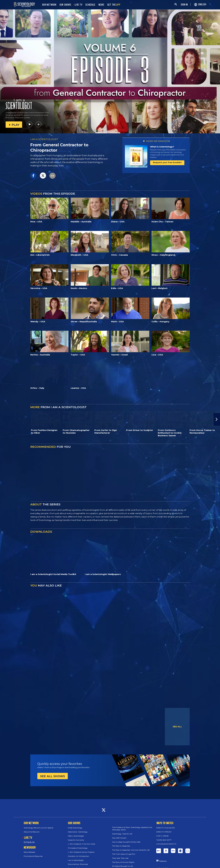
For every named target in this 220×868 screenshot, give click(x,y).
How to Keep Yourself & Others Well (126, 842)
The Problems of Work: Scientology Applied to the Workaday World (132, 829)
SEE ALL (177, 727)
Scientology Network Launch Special (38, 828)
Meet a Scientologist (76, 836)
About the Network (32, 832)
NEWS (101, 5)
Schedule (29, 842)
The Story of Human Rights (123, 862)
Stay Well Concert (119, 838)
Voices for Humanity (76, 840)
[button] (217, 419)
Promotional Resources (33, 856)
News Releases (29, 852)
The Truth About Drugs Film (124, 854)
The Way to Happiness (121, 846)
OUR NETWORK (49, 5)
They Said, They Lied (120, 858)
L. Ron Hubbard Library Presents (81, 852)
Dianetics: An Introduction (79, 856)
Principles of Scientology (78, 848)
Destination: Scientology (78, 832)
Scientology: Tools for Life (122, 834)
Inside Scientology (75, 828)
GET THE (114, 5)
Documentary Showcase (78, 864)
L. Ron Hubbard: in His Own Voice (82, 844)
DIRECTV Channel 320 (166, 828)
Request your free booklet (167, 162)
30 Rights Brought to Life (122, 866)
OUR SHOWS (65, 5)
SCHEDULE (90, 5)
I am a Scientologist (76, 860)
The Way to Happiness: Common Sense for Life (131, 850)
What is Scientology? (162, 147)
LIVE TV (78, 5)
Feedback (163, 861)
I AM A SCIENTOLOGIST (44, 139)
